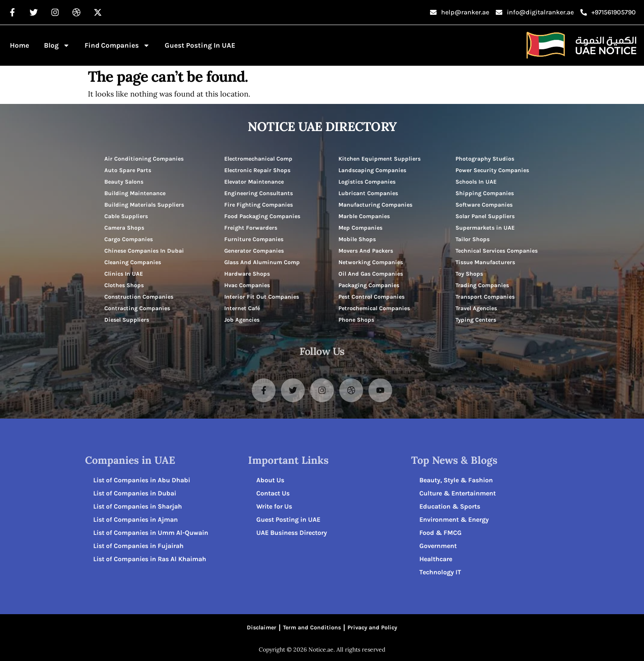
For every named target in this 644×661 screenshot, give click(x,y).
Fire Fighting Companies (259, 205)
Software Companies (484, 205)
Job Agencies (242, 320)
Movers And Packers (366, 251)
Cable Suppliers (126, 216)
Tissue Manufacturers (485, 262)
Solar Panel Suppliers (485, 216)
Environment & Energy (454, 519)
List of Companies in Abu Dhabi (142, 480)
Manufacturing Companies (375, 205)
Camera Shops (124, 228)
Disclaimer (262, 628)
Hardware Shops (247, 274)
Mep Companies (360, 228)
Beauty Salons (124, 182)
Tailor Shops (473, 239)
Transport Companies (485, 297)
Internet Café (242, 308)
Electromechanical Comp (258, 159)
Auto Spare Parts (128, 170)
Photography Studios (485, 159)
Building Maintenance (135, 193)
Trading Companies (482, 285)
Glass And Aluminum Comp (262, 262)
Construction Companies (139, 297)
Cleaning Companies (133, 262)
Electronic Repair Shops (257, 170)
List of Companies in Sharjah (138, 506)
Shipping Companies (485, 193)
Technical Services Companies (497, 251)
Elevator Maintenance (254, 182)
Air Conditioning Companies (144, 159)
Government (438, 546)
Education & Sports (450, 506)
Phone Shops (356, 320)
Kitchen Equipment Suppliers (379, 159)
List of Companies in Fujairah (138, 546)
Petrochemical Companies (374, 308)
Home (20, 45)
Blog (57, 45)
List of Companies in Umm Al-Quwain (151, 533)
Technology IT (440, 572)
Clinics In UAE (124, 274)
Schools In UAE (476, 182)
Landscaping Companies (372, 170)
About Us (270, 480)
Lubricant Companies (368, 193)
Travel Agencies (476, 308)
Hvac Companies (247, 285)
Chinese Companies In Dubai (144, 251)
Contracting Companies (137, 308)
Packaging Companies (369, 285)
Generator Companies (254, 251)
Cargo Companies (129, 239)
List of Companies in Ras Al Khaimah (150, 559)
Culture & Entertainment (458, 493)
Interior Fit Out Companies (262, 297)
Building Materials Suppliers (144, 205)
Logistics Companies (367, 182)
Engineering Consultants (259, 193)
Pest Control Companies (371, 297)
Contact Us (273, 493)
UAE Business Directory (292, 533)
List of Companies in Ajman (136, 519)
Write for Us (274, 506)
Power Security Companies (492, 170)
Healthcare (436, 559)
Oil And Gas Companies (371, 274)
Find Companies (117, 45)
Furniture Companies (254, 239)
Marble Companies (364, 216)
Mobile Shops (357, 239)
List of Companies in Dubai (135, 493)
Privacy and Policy (372, 628)
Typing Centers (476, 320)
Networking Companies (371, 262)
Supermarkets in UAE (485, 228)
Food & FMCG (440, 533)
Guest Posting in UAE (200, 45)
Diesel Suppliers (127, 320)
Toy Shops (469, 274)
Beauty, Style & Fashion (456, 480)
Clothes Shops (124, 285)
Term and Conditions (312, 628)
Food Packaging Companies (262, 216)
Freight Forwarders (251, 228)
